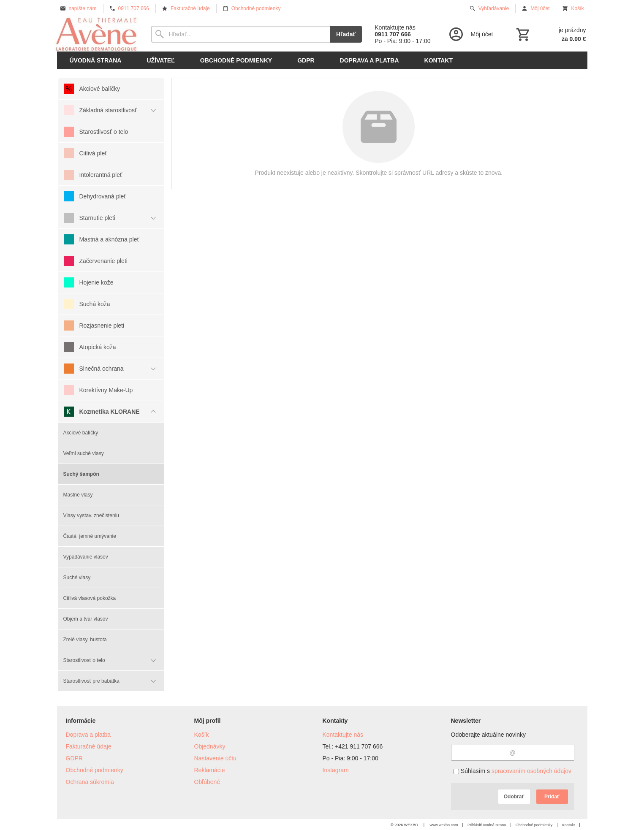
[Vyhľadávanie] (240, 34)
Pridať (552, 797)
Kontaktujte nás (343, 735)
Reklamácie (210, 770)
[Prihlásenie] (470, 34)
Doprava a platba (88, 735)
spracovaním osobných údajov (531, 771)
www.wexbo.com (444, 825)
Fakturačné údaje (89, 746)
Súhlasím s (512, 771)
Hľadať (346, 34)
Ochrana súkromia (90, 782)
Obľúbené (207, 782)
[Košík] (550, 34)
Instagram (336, 770)
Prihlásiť (474, 825)
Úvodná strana (494, 825)
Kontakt (569, 825)
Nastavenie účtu (215, 758)
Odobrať (514, 797)
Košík (202, 735)
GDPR (74, 758)
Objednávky (210, 746)
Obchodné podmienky (95, 770)
